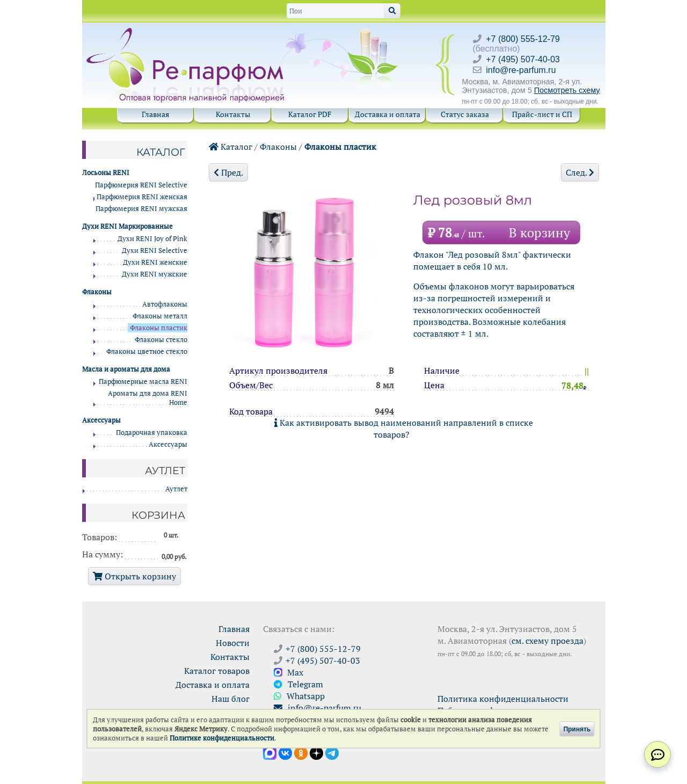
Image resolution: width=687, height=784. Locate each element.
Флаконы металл (160, 316)
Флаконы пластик (340, 147)
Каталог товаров (217, 671)
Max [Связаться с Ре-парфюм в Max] (288, 672)
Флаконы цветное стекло (147, 351)
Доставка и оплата (388, 114)
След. (580, 172)
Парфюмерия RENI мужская (141, 209)
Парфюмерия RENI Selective (141, 185)
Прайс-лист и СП (542, 114)
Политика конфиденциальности (503, 699)
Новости (233, 643)
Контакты (233, 114)
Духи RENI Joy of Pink (152, 239)
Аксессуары (168, 444)
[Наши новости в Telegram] (332, 752)
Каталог (231, 147)
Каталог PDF (310, 114)
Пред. (228, 172)
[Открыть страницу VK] (285, 752)
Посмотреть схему (567, 90)
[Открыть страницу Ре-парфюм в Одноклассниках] (301, 752)
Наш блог (231, 699)
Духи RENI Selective (155, 251)
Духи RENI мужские (155, 274)
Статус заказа (465, 114)
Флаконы (278, 147)
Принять (577, 729)
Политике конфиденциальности (222, 738)
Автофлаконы (165, 304)
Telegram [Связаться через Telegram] (298, 684)
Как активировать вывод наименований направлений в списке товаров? (404, 429)
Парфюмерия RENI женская (142, 197)
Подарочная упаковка (152, 433)
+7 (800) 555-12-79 (523, 39)
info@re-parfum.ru (521, 70)
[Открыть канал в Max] (270, 752)
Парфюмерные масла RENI (143, 382)
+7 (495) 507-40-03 (523, 59)
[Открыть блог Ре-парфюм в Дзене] (316, 752)
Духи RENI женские (155, 262)
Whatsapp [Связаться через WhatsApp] (299, 696)
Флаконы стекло (161, 340)
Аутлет (176, 489)
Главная (155, 114)
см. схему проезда (547, 641)
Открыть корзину (134, 576)
